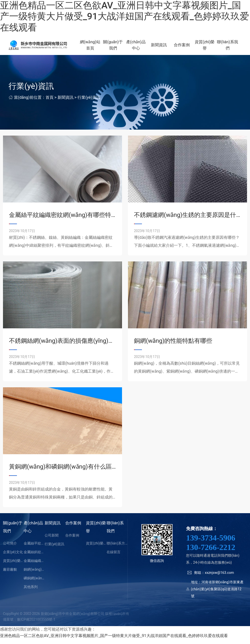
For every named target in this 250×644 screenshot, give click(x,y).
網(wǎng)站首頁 (100, 48)
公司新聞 (52, 541)
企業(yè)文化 (13, 557)
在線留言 (114, 557)
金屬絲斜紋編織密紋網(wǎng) (34, 557)
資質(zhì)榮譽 (207, 48)
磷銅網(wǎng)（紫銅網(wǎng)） (34, 583)
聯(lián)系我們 (228, 48)
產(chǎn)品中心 (143, 48)
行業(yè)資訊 (89, 102)
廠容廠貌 (10, 575)
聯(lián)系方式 (117, 548)
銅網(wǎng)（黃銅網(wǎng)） (34, 575)
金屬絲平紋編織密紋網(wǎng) (34, 548)
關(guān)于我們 (121, 48)
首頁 (50, 102)
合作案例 (186, 48)
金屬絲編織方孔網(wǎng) (34, 566)
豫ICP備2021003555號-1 (36, 624)
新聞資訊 (164, 48)
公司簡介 (10, 548)
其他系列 (31, 592)
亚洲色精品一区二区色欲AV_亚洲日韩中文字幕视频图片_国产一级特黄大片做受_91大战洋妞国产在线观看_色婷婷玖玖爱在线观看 (125, 16)
